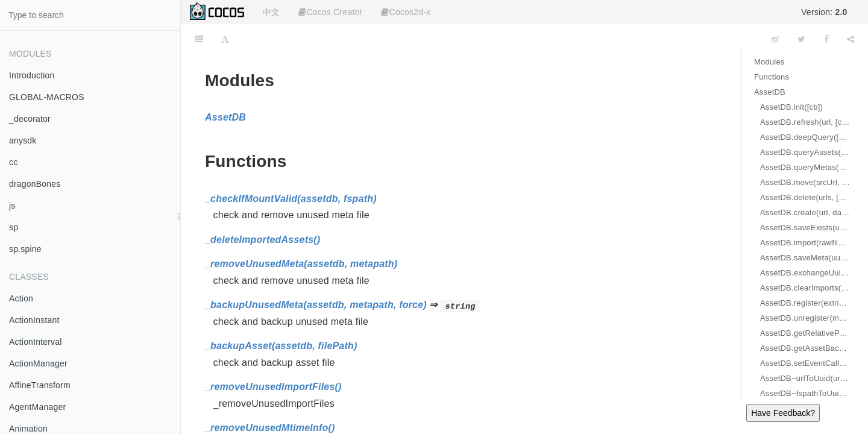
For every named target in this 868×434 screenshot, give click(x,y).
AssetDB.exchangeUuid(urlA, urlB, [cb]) (805, 273)
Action (21, 298)
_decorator (30, 119)
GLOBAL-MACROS (47, 97)
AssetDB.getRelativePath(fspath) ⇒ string (805, 333)
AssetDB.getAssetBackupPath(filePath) (805, 348)
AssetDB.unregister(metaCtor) (805, 318)
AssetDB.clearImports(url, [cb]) (805, 288)
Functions (772, 77)
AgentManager (37, 407)
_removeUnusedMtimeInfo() (270, 428)
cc (13, 162)
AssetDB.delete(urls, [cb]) (805, 197)
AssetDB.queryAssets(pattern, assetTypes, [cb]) (805, 152)
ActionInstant (34, 320)
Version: (824, 12)
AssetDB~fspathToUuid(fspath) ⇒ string (805, 393)
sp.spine (25, 249)
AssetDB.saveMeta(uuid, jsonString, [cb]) (805, 258)
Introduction (32, 75)
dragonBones (35, 184)
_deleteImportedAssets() (263, 240)
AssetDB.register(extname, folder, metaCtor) (805, 303)
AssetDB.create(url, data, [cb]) (805, 212)
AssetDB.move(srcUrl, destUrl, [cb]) (805, 182)
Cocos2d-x (406, 12)
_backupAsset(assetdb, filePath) (281, 346)
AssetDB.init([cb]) (791, 107)
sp (14, 227)
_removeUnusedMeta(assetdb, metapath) (301, 264)
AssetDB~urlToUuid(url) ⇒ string (805, 378)
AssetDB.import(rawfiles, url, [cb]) (805, 243)
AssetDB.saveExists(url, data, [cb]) (805, 228)
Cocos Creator (330, 12)
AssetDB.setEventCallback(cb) (805, 363)
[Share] (851, 39)
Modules (769, 62)
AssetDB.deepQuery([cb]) (805, 137)
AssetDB (770, 92)
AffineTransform (40, 385)
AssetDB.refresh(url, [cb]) (805, 122)
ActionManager (38, 363)
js (12, 206)
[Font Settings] (225, 39)
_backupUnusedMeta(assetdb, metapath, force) (316, 305)
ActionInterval (36, 342)
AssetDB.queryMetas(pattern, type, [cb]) (805, 167)
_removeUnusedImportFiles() (273, 387)
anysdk (23, 140)
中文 (271, 12)
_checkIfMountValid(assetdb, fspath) (291, 199)
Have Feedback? (783, 413)
